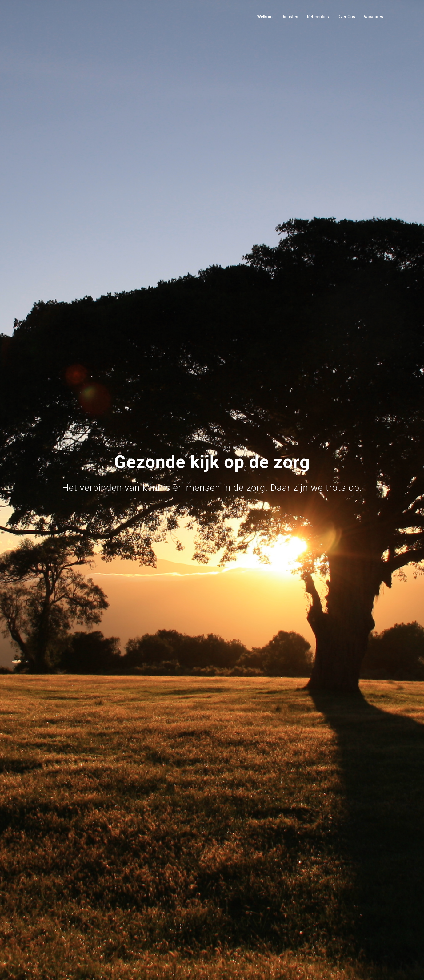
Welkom (265, 17)
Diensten (290, 17)
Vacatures (373, 17)
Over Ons (346, 17)
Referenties (318, 17)
